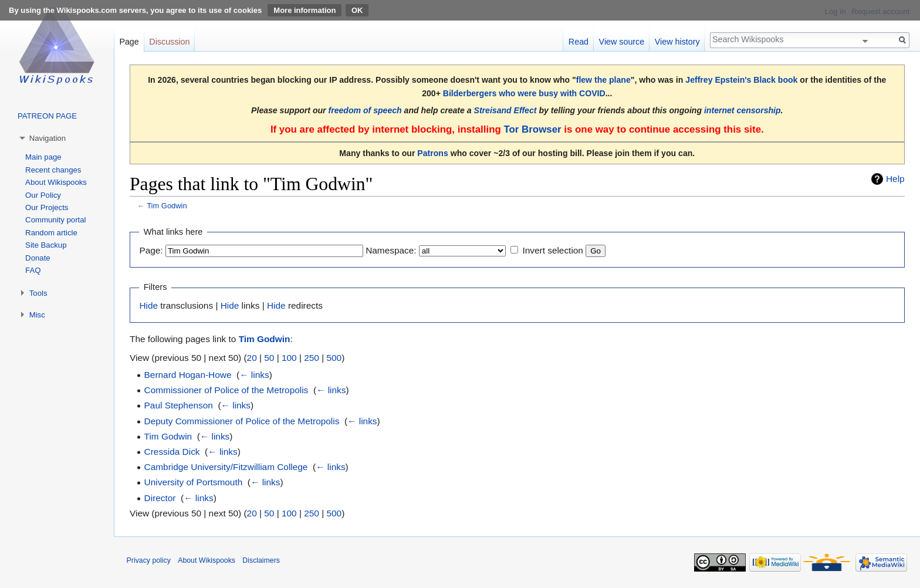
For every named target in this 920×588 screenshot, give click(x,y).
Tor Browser (532, 129)
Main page (43, 157)
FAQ (33, 270)
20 (252, 358)
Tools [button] (38, 293)
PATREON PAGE (47, 116)
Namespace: (391, 250)
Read (579, 42)
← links (254, 375)
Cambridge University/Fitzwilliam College (226, 467)
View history (677, 42)
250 (312, 358)
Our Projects (47, 207)
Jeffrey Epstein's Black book (741, 80)
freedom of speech (365, 110)
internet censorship (743, 110)
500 (334, 358)
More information (305, 10)
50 (269, 358)
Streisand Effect (505, 110)
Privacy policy (149, 560)
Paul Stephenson (179, 405)
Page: (151, 250)
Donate (38, 258)
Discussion (169, 42)
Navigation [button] (48, 138)
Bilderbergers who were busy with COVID (524, 93)
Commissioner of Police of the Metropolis (226, 390)
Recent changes (53, 170)
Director (160, 498)
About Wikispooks (56, 182)
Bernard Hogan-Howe (188, 375)
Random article (51, 233)
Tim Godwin (167, 206)
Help (895, 179)
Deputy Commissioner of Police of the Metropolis (242, 421)
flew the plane (603, 80)
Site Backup (46, 245)
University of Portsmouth (194, 482)
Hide (148, 305)
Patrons (432, 153)
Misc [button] (37, 315)
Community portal (55, 220)
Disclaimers (261, 560)
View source (622, 42)
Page (129, 42)
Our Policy (43, 195)
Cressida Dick (172, 452)
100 (289, 358)
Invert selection (553, 250)
